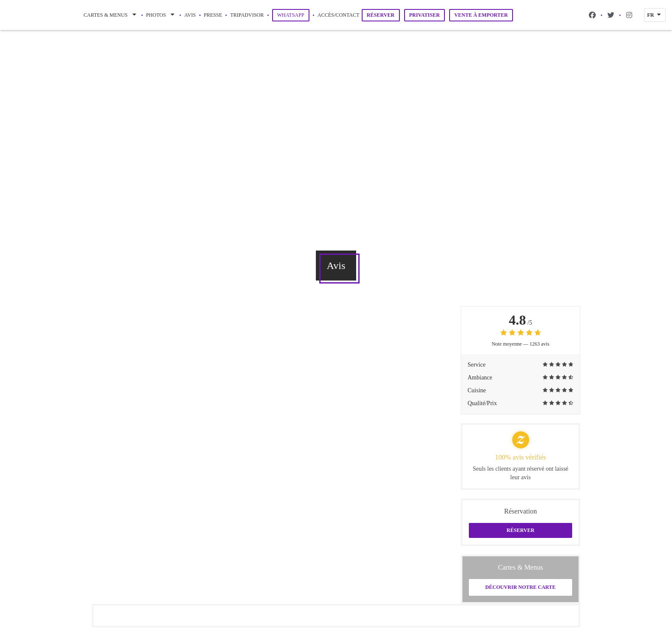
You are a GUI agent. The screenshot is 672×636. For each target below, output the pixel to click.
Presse (213, 15)
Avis (190, 15)
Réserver (381, 15)
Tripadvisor (247, 14)
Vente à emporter (481, 15)
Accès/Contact (339, 15)
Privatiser (425, 15)
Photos (161, 15)
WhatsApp (293, 15)
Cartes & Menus (111, 15)
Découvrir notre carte (520, 587)
